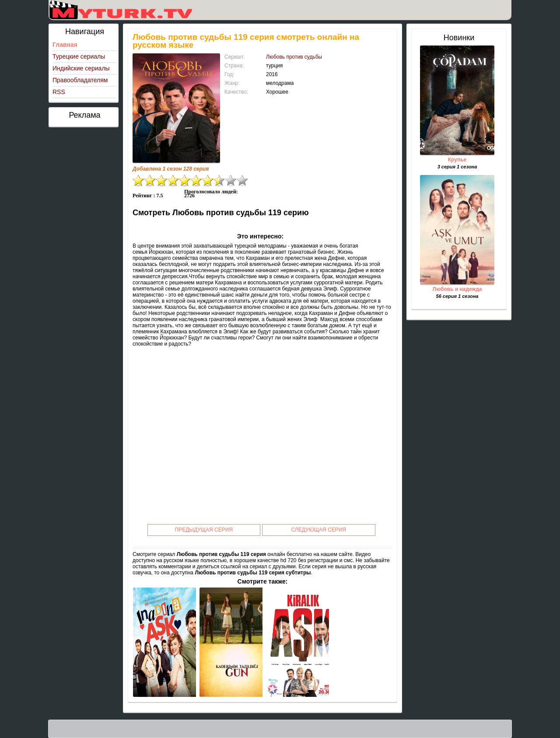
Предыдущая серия (204, 530)
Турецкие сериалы (79, 56)
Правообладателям (80, 80)
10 (242, 180)
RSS (59, 92)
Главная (65, 45)
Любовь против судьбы (294, 57)
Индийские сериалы (81, 68)
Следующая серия (319, 530)
